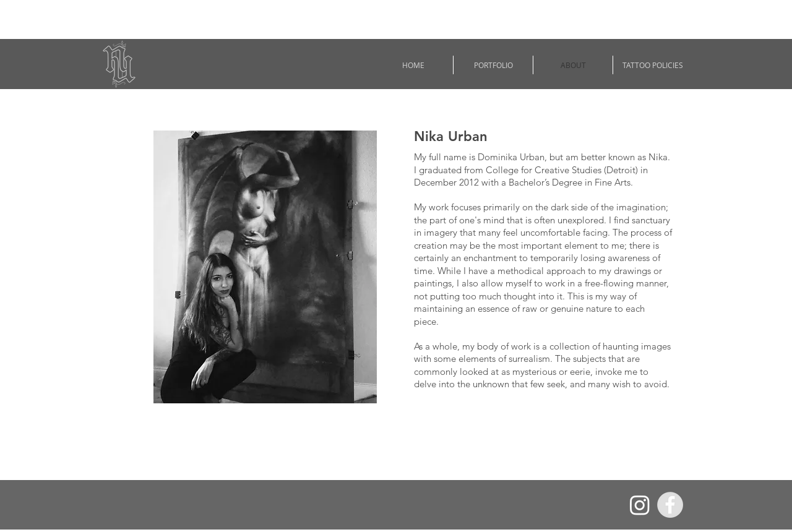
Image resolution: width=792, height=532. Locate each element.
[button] (493, 65)
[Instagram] (640, 505)
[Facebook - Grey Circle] (670, 505)
